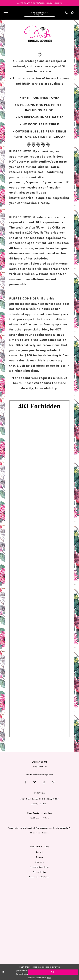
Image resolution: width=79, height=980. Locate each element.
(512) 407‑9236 (39, 766)
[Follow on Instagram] (44, 782)
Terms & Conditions (40, 867)
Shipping (40, 862)
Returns (40, 857)
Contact (39, 852)
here (49, 977)
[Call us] (66, 13)
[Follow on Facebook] (27, 782)
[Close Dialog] (26, 972)
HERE (39, 3)
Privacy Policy (39, 872)
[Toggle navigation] (6, 13)
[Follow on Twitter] (35, 782)
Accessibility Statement (40, 877)
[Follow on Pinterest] (52, 782)
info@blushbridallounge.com (31, 198)
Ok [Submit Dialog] (53, 972)
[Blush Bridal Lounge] (38, 34)
